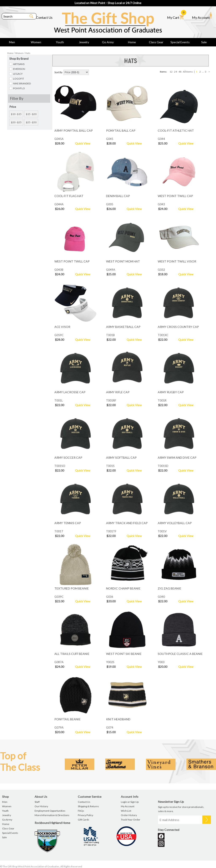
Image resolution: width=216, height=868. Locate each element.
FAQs (81, 811)
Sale (204, 42)
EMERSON (19, 69)
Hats (28, 53)
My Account (202, 16)
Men (12, 42)
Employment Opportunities (50, 811)
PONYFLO (19, 88)
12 (171, 72)
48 (180, 72)
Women (36, 42)
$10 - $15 (16, 114)
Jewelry (84, 42)
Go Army (108, 42)
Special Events (180, 42)
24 (175, 72)
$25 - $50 (31, 122)
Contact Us (44, 17)
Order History (129, 815)
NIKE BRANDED (22, 83)
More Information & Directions (52, 815)
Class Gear (156, 42)
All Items (188, 72)
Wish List (126, 811)
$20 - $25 (16, 122)
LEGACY (18, 74)
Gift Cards (84, 820)
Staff (37, 802)
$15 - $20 (31, 114)
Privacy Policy (86, 815)
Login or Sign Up (130, 802)
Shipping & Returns (88, 806)
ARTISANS (19, 64)
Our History (41, 806)
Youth (60, 42)
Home (132, 42)
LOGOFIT (19, 79)
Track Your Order (131, 820)
